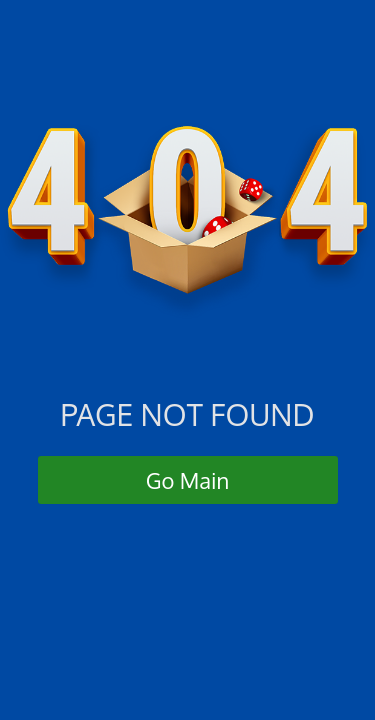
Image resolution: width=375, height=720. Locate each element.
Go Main (188, 480)
